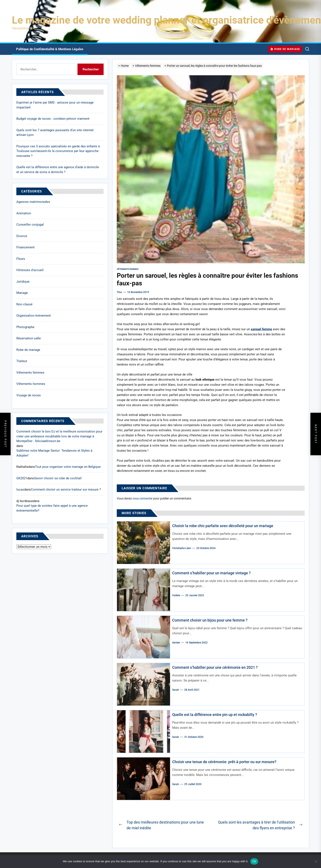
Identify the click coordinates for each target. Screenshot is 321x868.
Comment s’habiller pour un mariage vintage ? (211, 573)
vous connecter (143, 498)
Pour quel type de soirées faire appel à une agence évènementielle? (52, 508)
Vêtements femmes (128, 269)
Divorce (22, 236)
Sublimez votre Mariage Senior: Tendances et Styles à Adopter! (54, 453)
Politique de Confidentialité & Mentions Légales (50, 49)
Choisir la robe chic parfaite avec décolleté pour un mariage (223, 526)
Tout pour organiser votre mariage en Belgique (68, 467)
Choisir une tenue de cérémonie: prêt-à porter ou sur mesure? (224, 762)
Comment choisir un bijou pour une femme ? (210, 620)
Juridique (23, 282)
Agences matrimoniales (33, 202)
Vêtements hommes (31, 384)
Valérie (176, 595)
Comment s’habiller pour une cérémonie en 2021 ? (215, 667)
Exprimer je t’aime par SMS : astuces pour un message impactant (55, 105)
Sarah (176, 690)
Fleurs (21, 259)
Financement (25, 247)
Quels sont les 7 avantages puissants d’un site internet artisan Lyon (55, 133)
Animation (24, 213)
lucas (20, 489)
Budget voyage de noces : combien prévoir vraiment (53, 119)
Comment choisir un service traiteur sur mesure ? (66, 489)
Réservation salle (29, 338)
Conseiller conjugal (30, 225)
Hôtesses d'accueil (30, 270)
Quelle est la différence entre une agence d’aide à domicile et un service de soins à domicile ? (58, 170)
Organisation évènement (34, 316)
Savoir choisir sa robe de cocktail (58, 478)
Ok (254, 861)
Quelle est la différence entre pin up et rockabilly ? (215, 715)
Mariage (22, 293)
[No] (316, 861)
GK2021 (22, 478)
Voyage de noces (29, 395)
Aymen (176, 643)
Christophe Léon (182, 548)
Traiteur (22, 361)
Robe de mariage (28, 350)
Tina (119, 292)
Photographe (25, 327)
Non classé (24, 304)
